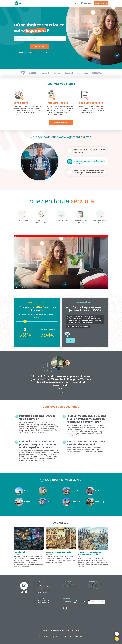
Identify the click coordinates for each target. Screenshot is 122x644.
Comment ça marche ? (69, 584)
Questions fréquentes (69, 586)
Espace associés (42, 592)
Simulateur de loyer (94, 588)
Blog (39, 584)
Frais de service (42, 588)
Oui (70, 340)
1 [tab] (60, 393)
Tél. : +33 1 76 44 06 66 (43, 600)
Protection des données (44, 590)
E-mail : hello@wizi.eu (43, 603)
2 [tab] (61, 393)
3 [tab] (63, 393)
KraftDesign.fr (78, 630)
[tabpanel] (61, 374)
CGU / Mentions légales (44, 586)
